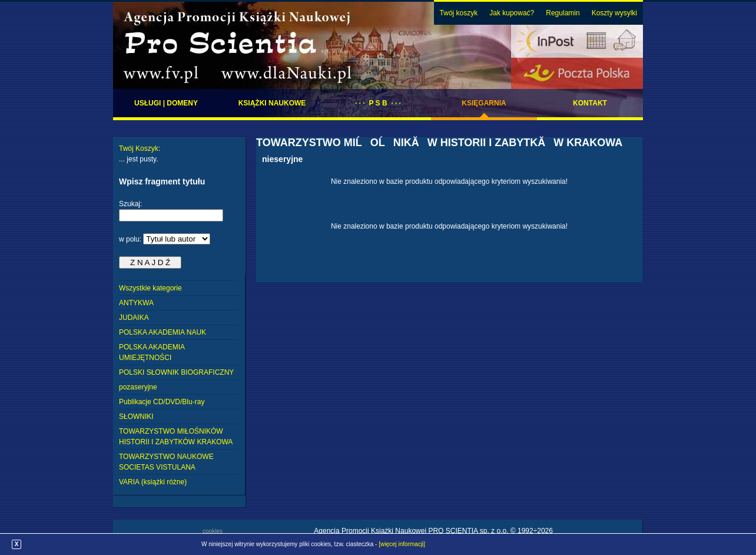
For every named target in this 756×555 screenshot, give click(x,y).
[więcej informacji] (402, 544)
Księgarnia (484, 103)
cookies (213, 531)
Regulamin (563, 13)
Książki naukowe (272, 103)
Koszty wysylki (614, 13)
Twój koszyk (459, 13)
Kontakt (590, 103)
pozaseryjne (138, 387)
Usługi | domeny (166, 103)
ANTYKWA (136, 303)
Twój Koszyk (139, 148)
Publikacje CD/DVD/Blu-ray (162, 402)
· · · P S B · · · (378, 103)
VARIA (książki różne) (153, 482)
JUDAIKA (134, 318)
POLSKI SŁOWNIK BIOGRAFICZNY (176, 372)
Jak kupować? (512, 13)
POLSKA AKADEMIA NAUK (163, 332)
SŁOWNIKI (136, 417)
